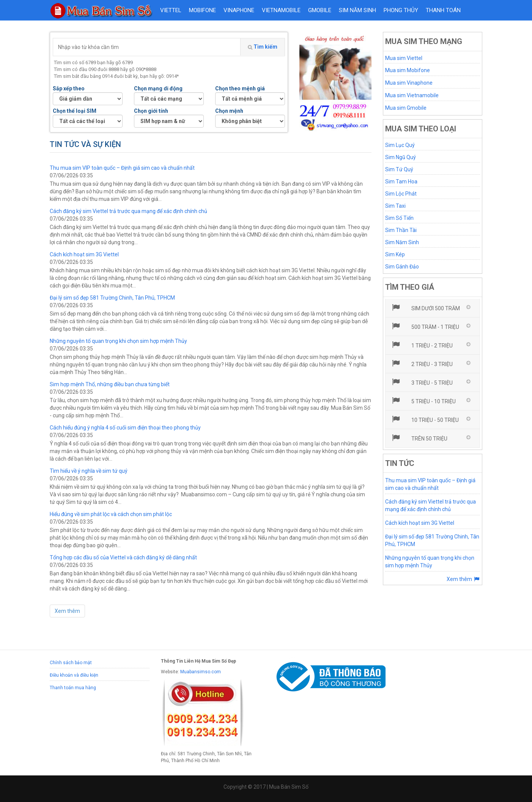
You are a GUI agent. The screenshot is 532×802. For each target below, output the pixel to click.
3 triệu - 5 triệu (422, 382)
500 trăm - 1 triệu (425, 326)
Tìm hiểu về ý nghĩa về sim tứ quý (89, 471)
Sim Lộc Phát (401, 194)
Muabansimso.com (201, 672)
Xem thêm (67, 611)
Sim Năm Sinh (402, 242)
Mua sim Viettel (404, 58)
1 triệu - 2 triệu (422, 345)
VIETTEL (171, 10)
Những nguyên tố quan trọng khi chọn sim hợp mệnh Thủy (118, 341)
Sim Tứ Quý (399, 169)
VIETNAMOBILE (281, 10)
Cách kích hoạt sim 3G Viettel (84, 254)
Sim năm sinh (357, 10)
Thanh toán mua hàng (73, 688)
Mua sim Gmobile (406, 108)
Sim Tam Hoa (401, 182)
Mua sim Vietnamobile (412, 95)
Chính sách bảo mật (71, 663)
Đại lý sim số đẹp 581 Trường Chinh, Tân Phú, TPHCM (112, 298)
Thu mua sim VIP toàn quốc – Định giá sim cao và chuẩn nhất (122, 168)
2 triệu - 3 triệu (422, 363)
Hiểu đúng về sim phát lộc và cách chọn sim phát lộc (111, 514)
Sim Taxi (395, 206)
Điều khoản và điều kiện (74, 675)
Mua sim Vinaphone (409, 83)
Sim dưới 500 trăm (426, 308)
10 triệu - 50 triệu (425, 419)
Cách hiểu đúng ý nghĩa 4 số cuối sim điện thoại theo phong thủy (125, 428)
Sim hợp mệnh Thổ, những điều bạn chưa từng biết (110, 384)
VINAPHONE (239, 10)
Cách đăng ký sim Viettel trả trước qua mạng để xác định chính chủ (128, 211)
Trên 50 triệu (419, 438)
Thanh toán (443, 10)
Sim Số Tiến (399, 218)
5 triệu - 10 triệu (424, 401)
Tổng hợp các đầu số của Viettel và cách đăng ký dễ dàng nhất (123, 557)
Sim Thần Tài (401, 230)
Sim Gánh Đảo (402, 267)
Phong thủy (401, 10)
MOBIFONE (202, 10)
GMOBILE (320, 10)
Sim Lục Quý (400, 145)
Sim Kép (395, 254)
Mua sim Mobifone (408, 70)
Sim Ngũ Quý (401, 157)
